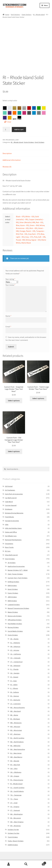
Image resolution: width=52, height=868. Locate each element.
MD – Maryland (15, 706)
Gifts (7, 519)
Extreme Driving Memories (14, 507)
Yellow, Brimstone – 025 (44, 102)
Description (7, 148)
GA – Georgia (15, 667)
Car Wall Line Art (11, 492)
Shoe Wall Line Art (11, 549)
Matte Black (26, 237)
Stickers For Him (13, 828)
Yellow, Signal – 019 (10, 112)
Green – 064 (39, 102)
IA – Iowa (13, 675)
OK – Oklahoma (16, 767)
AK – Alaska (14, 633)
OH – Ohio (14, 763)
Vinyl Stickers (15, 15)
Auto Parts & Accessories (14, 488)
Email (8, 321)
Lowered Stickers (14, 599)
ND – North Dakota (17, 736)
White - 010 (10, 102)
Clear (9, 116)
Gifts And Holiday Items (13, 523)
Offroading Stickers (15, 614)
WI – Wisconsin (16, 812)
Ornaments (9, 538)
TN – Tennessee (16, 789)
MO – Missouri (15, 721)
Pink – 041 (24, 107)
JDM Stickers (12, 591)
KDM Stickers (12, 595)
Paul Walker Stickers (15, 618)
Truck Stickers (13, 831)
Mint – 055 (5, 107)
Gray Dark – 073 (29, 107)
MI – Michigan (15, 713)
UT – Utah (14, 797)
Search (26, 864)
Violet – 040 (10, 107)
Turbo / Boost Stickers (16, 835)
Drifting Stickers (13, 576)
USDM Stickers (13, 839)
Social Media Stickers (15, 625)
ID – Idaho (14, 679)
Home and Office (11, 526)
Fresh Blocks (10, 511)
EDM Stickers (12, 580)
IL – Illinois (14, 683)
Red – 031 (29, 102)
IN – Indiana (15, 686)
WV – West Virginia (17, 816)
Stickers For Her (13, 824)
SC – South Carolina (17, 782)
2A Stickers (12, 557)
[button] (5, 102)
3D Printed (9, 481)
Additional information (12, 154)
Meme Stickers (13, 606)
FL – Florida (14, 664)
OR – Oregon (15, 770)
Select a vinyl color (10, 95)
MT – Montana (15, 728)
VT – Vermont (15, 805)
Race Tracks (9, 542)
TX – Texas (14, 793)
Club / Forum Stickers (15, 568)
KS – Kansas (15, 690)
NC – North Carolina (17, 732)
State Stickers (27, 15)
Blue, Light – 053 (34, 107)
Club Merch (9, 496)
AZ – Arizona (15, 645)
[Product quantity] (6, 124)
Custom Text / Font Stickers (18, 572)
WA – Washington (16, 808)
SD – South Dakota (17, 786)
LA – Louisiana (15, 698)
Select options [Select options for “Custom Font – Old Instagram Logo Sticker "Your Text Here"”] (14, 446)
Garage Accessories (12, 515)
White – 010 (30, 211)
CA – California (16, 648)
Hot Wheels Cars (11, 530)
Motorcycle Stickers (15, 610)
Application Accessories (16, 561)
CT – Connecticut (16, 656)
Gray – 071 (39, 107)
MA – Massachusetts (18, 702)
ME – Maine (14, 709)
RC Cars (8, 545)
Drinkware (9, 503)
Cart (40, 863)
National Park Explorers (13, 534)
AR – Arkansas (15, 641)
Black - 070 (5, 102)
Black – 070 (20, 211)
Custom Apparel (11, 500)
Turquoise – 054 (19, 107)
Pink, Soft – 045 (44, 107)
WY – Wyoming (15, 820)
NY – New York (15, 759)
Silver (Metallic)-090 (27, 216)
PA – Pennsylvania (17, 774)
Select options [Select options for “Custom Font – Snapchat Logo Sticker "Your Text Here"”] (14, 395)
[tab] (26, 148)
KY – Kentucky (15, 694)
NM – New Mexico (16, 751)
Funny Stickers (13, 587)
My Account (9, 864)
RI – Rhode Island (39, 15)
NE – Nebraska (15, 740)
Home (7, 15)
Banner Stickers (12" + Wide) (18, 564)
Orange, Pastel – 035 (15, 107)
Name (8, 310)
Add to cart (19, 124)
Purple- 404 (5, 112)
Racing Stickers (13, 622)
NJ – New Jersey (16, 747)
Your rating (10, 273)
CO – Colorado (15, 652)
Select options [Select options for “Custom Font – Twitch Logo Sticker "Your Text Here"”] (38, 393)
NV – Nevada (15, 755)
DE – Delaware (15, 660)
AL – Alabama (15, 637)
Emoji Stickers (13, 584)
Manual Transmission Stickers (18, 603)
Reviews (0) (7, 161)
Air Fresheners (10, 484)
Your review (10, 279)
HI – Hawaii (14, 671)
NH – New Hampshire (18, 744)
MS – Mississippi (16, 725)
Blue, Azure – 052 (34, 102)
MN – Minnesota (16, 717)
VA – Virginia (15, 801)
